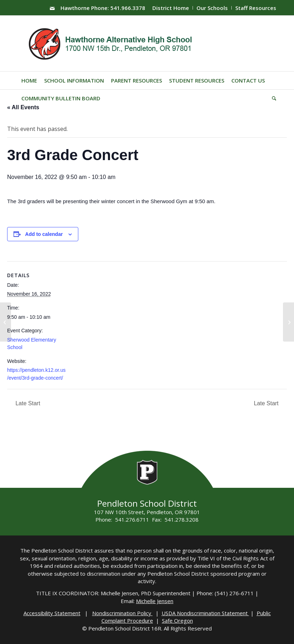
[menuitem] (171, 8)
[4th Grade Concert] (288, 322)
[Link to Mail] (52, 8)
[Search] (272, 98)
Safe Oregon (177, 621)
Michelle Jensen (155, 601)
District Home (171, 8)
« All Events (23, 107)
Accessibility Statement (52, 613)
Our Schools (212, 8)
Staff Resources (256, 8)
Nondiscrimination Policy (122, 613)
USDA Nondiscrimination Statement (205, 613)
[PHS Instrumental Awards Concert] (6, 322)
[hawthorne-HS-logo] (111, 43)
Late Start (27, 403)
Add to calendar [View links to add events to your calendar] (44, 234)
